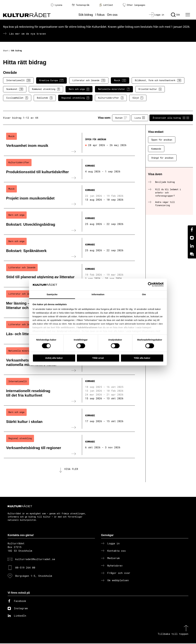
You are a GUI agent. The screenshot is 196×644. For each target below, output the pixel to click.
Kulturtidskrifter (111, 98)
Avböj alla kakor (54, 358)
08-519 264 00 (25, 568)
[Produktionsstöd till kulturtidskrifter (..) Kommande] (69, 169)
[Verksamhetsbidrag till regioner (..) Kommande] (69, 445)
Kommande (156, 149)
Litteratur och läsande (89, 80)
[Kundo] (192, 254)
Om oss (112, 15)
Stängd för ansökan (162, 158)
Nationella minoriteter (114, 89)
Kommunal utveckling (46, 89)
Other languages (134, 5)
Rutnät (121, 118)
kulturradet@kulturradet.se (35, 560)
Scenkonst (15, 89)
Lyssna (57, 5)
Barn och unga (79, 89)
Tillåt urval (98, 358)
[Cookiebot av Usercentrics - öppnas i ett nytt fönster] (150, 284)
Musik (120, 80)
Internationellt (18, 80)
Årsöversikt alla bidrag (171, 118)
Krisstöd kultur (150, 89)
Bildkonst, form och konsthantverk (158, 80)
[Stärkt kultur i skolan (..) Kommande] (69, 419)
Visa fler (71, 469)
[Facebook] (192, 230)
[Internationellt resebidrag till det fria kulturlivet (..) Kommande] (69, 390)
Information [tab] (98, 294)
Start (6, 51)
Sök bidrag (86, 15)
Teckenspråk (81, 5)
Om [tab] (144, 294)
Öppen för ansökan (162, 140)
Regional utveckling (75, 98)
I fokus (100, 15)
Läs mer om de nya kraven (28, 34)
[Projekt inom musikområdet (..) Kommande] (69, 195)
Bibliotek (45, 98)
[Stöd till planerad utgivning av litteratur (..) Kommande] (69, 274)
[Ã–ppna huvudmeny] (188, 15)
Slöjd (138, 98)
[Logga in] (156, 15)
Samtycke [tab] (52, 294)
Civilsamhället (17, 98)
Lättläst (106, 5)
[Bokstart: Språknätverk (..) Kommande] (69, 248)
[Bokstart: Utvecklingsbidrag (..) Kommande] (69, 222)
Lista (140, 118)
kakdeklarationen (88, 328)
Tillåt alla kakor (142, 358)
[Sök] (175, 15)
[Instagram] (192, 238)
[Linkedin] (192, 246)
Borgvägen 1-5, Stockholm (34, 576)
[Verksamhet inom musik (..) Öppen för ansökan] (69, 143)
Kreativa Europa (51, 80)
